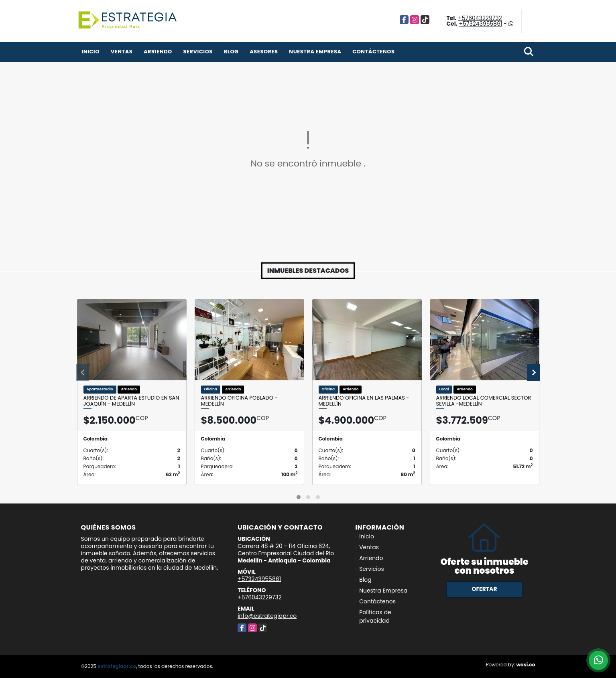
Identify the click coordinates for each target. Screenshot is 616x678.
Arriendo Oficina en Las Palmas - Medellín (364, 401)
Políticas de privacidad (375, 616)
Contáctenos (373, 52)
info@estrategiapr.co (267, 616)
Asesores (264, 52)
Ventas (122, 52)
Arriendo (158, 52)
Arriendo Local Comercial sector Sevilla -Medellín (484, 401)
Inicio (91, 52)
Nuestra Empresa (315, 52)
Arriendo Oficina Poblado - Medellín (239, 401)
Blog (231, 52)
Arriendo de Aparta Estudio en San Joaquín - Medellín (131, 401)
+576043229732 (480, 18)
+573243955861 (481, 24)
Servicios (198, 52)
